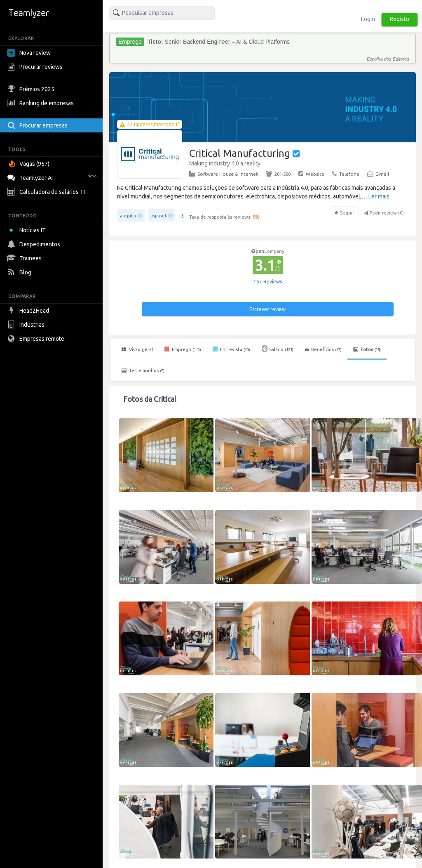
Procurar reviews (36, 67)
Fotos (367, 349)
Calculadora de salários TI (47, 192)
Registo (400, 19)
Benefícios (323, 349)
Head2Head (29, 311)
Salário (278, 349)
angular (128, 216)
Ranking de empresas (41, 103)
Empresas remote (37, 339)
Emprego (183, 349)
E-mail (378, 174)
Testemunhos (143, 370)
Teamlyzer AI (53, 177)
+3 (181, 216)
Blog (20, 272)
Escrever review (267, 309)
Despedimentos (35, 244)
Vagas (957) (29, 164)
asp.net (159, 216)
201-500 (278, 174)
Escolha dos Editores (388, 59)
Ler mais (379, 196)
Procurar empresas (38, 125)
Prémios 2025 (32, 89)
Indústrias (27, 325)
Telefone (346, 174)
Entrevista (231, 349)
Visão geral (137, 349)
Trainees (25, 258)
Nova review (29, 53)
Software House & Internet (224, 174)
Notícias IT (28, 230)
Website (311, 174)
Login (368, 19)
